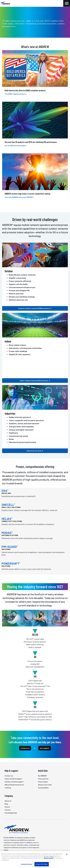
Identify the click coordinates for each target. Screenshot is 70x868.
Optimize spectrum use (18, 300)
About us (8, 801)
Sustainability (43, 788)
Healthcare (13, 433)
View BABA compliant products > (16, 94)
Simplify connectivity (17, 278)
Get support (45, 748)
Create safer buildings (18, 351)
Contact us (25, 748)
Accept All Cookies (42, 864)
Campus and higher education (21, 430)
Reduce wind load (16, 294)
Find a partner (43, 779)
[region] (35, 859)
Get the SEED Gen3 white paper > (16, 146)
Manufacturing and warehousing (22, 442)
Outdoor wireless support (14, 782)
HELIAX (7, 519)
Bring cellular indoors (18, 345)
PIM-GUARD (10, 547)
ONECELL (8, 505)
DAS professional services (14, 785)
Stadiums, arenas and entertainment (24, 423)
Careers (8, 810)
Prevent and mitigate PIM (19, 290)
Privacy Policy (49, 858)
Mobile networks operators (20, 417)
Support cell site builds (18, 284)
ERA (5, 491)
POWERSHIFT (11, 563)
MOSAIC (7, 533)
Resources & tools (45, 785)
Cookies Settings (26, 864)
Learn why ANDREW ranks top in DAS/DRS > (19, 197)
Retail (11, 439)
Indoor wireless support (13, 779)
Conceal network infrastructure (22, 287)
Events (7, 807)
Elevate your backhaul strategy (22, 297)
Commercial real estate (18, 436)
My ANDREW (42, 776)
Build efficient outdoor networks (22, 275)
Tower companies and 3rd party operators (26, 420)
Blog (6, 804)
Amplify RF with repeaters (20, 354)
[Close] (67, 854)
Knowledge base (11, 813)
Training (8, 788)
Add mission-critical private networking (25, 348)
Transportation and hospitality (21, 427)
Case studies (43, 782)
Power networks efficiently (20, 281)
